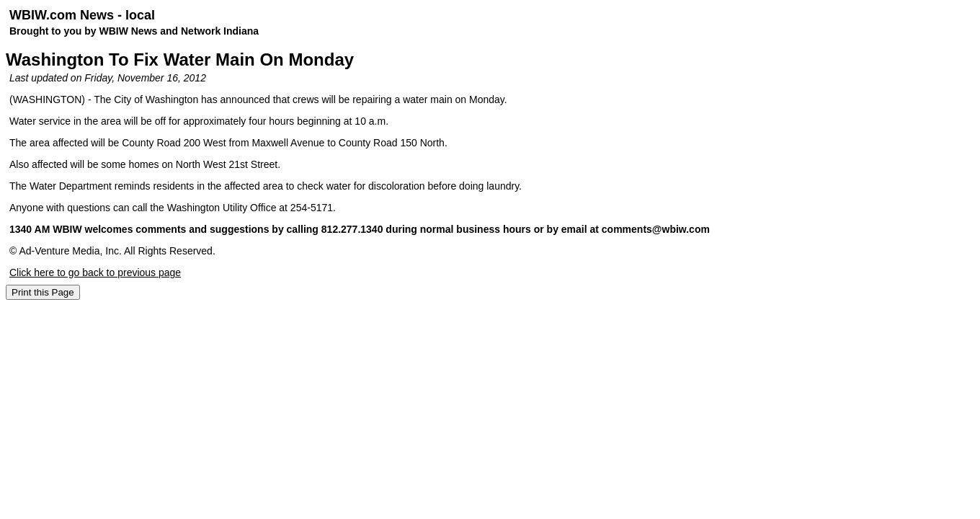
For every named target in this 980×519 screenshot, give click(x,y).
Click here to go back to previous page (95, 272)
